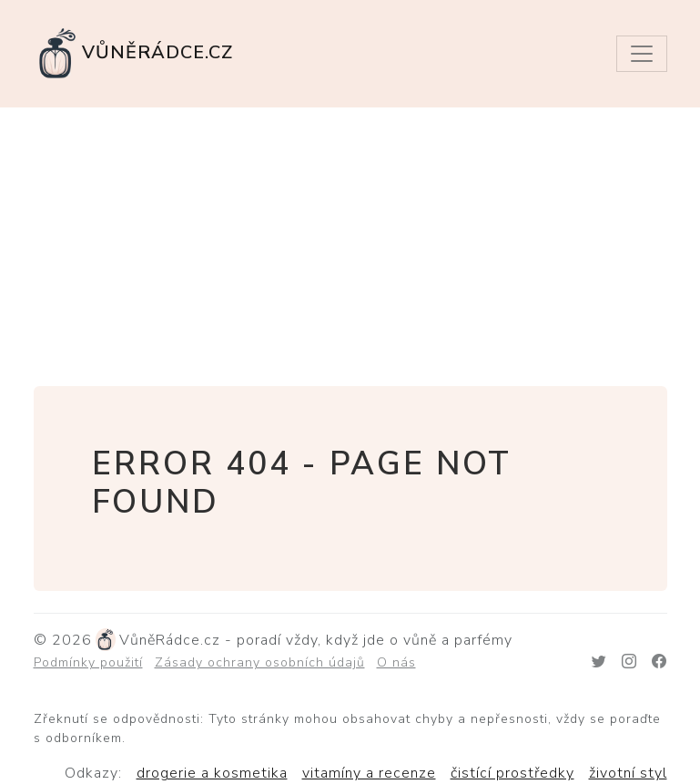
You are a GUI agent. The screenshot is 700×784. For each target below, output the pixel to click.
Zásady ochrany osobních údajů (260, 662)
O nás (396, 662)
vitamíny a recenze (369, 773)
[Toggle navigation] (642, 54)
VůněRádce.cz (134, 54)
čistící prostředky (512, 773)
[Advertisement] (350, 244)
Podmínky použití (88, 662)
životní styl (628, 773)
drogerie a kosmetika (212, 773)
